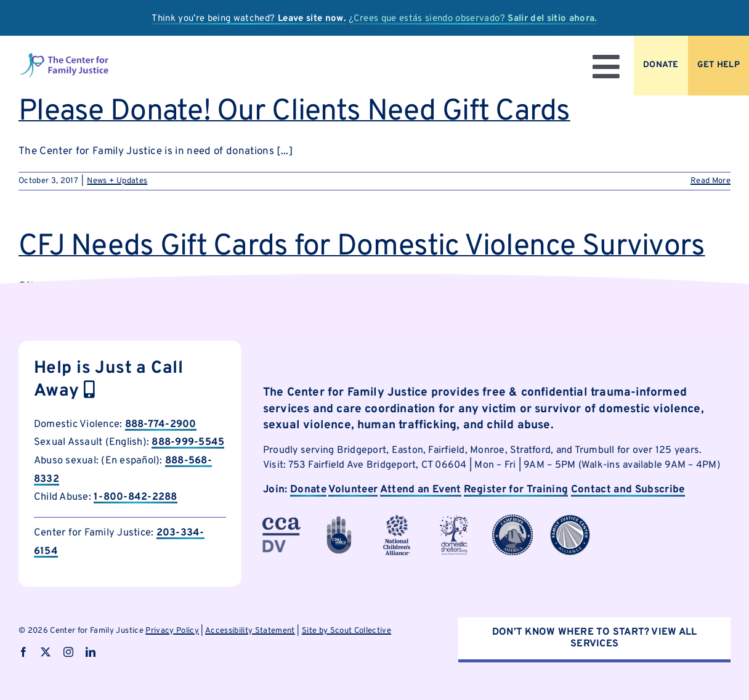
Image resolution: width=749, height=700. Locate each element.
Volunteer (353, 490)
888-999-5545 (188, 442)
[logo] (64, 57)
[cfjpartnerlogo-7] (512, 519)
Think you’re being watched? (249, 19)
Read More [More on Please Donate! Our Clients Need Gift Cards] (711, 181)
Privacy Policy (172, 631)
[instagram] (68, 652)
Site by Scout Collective (346, 631)
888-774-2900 (161, 424)
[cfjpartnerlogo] (455, 519)
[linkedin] (91, 652)
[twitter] (46, 652)
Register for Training (516, 490)
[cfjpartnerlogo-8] (570, 519)
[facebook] (23, 652)
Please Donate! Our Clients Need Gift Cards (294, 112)
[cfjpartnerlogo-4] (397, 519)
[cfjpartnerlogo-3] (281, 519)
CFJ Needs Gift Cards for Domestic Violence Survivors (362, 247)
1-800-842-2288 (135, 497)
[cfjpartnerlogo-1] (339, 519)
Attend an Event (421, 490)
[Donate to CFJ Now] (661, 66)
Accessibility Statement (250, 631)
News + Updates (117, 181)
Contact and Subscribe (628, 490)
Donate (308, 490)
